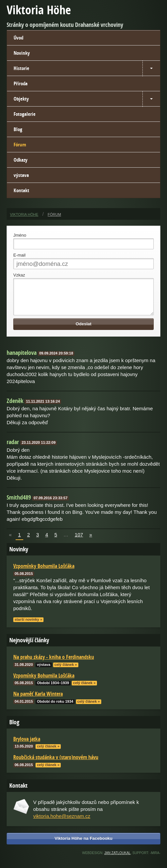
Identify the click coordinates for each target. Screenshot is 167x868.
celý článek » (66, 671)
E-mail (19, 255)
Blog (18, 129)
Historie (21, 68)
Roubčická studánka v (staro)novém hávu (56, 764)
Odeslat (84, 330)
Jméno (20, 235)
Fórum (20, 145)
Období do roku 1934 (55, 708)
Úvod (18, 38)
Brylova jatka (27, 746)
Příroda (21, 83)
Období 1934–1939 (53, 689)
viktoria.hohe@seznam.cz (62, 823)
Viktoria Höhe (39, 10)
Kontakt (21, 190)
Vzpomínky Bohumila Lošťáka (44, 682)
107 (79, 541)
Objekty (21, 99)
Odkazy (21, 160)
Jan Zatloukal (117, 860)
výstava (21, 175)
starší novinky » (28, 626)
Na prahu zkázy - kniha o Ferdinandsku (54, 664)
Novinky (22, 53)
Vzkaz (19, 275)
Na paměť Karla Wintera (38, 700)
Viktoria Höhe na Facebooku (83, 845)
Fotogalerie (25, 114)
